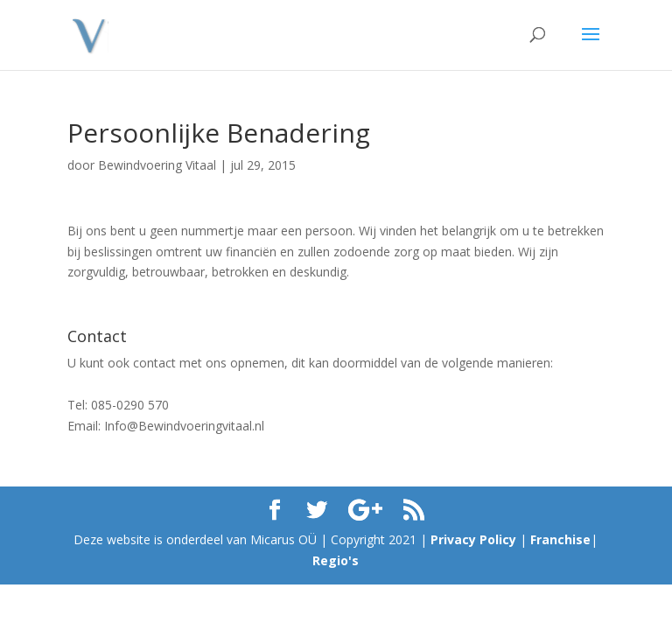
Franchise (560, 539)
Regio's (336, 560)
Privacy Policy (473, 539)
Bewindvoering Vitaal (157, 165)
